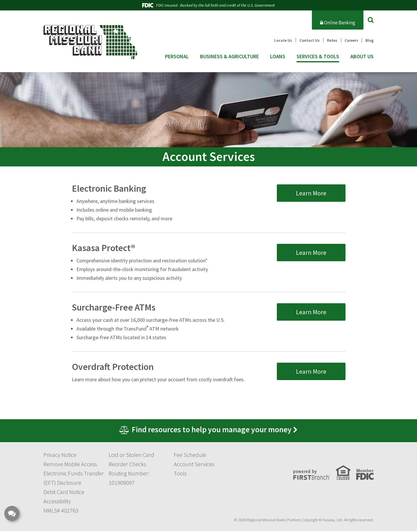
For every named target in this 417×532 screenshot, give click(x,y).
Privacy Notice (60, 456)
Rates (332, 40)
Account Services (194, 465)
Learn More (311, 191)
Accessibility (57, 502)
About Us (362, 57)
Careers (351, 40)
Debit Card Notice (64, 493)
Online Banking (338, 23)
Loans (278, 57)
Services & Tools (318, 57)
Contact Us (310, 40)
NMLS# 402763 (61, 511)
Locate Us (283, 40)
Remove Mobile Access (70, 465)
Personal (177, 57)
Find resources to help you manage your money (212, 430)
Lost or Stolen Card (131, 456)
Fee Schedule (190, 456)
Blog (370, 40)
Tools (180, 474)
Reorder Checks (127, 465)
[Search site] (371, 20)
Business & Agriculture (229, 57)
